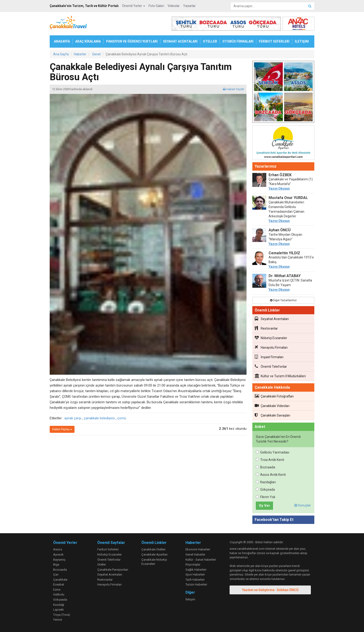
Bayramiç (59, 560)
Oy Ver (264, 506)
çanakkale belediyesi (99, 418)
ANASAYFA (62, 41)
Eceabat (59, 584)
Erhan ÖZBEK (280, 175)
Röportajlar (193, 564)
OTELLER (210, 41)
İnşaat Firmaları (269, 357)
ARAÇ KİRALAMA (88, 41)
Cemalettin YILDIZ (284, 253)
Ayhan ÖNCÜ (280, 230)
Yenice (58, 620)
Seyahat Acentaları (272, 319)
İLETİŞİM (302, 41)
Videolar (174, 6)
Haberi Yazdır (234, 89)
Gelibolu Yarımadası (273, 452)
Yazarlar (189, 6)
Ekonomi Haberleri (198, 549)
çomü (122, 418)
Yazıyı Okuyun (279, 189)
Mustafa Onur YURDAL (288, 198)
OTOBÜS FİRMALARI (238, 41)
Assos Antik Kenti (271, 475)
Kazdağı (59, 605)
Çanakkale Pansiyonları (113, 570)
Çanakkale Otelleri (153, 549)
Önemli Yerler (134, 6)
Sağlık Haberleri (196, 570)
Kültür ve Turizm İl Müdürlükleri (280, 376)
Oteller (102, 564)
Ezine (57, 590)
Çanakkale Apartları (154, 554)
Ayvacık (58, 554)
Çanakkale (60, 580)
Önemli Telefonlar (271, 366)
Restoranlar (266, 328)
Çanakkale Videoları (272, 406)
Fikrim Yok (266, 497)
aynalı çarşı (73, 418)
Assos (58, 549)
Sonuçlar (303, 505)
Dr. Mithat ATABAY (285, 276)
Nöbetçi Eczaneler (271, 338)
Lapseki (58, 610)
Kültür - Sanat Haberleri (201, 560)
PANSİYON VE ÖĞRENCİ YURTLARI (132, 41)
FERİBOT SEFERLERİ (274, 41)
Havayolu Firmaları (271, 347)
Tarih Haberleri (195, 580)
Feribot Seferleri (108, 549)
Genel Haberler (195, 554)
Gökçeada (265, 490)
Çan (56, 574)
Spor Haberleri (195, 574)
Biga (56, 564)
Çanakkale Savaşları (272, 415)
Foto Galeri (156, 6)
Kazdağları (266, 482)
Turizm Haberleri (196, 584)
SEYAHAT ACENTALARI (180, 41)
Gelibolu (59, 594)
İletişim (190, 599)
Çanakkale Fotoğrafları (274, 396)
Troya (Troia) (62, 615)
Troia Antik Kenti (270, 460)
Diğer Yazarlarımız (283, 300)
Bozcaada (265, 467)
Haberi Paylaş (62, 429)
